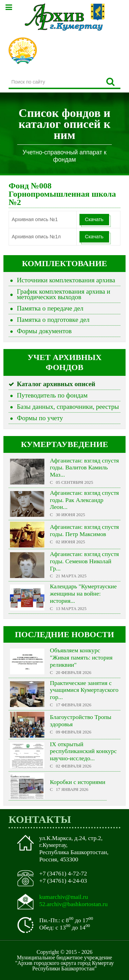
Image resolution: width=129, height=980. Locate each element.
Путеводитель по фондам (52, 395)
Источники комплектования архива (66, 280)
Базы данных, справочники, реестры (68, 407)
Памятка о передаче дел (50, 308)
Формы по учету (40, 418)
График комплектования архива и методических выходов (64, 294)
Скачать (94, 219)
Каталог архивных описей (56, 384)
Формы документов (44, 331)
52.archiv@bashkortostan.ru (73, 904)
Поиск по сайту (9, 76)
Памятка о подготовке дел (53, 320)
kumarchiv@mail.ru (64, 897)
